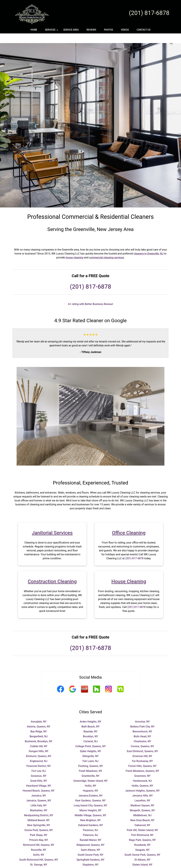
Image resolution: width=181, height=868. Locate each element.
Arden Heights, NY (91, 712)
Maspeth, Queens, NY (142, 801)
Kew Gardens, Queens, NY (90, 791)
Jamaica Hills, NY (142, 786)
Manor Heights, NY (90, 801)
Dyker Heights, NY (91, 741)
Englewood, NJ (39, 751)
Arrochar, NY (142, 712)
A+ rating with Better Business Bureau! (91, 294)
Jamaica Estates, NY (91, 786)
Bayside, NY (91, 722)
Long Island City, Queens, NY (90, 796)
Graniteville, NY (91, 766)
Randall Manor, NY (90, 830)
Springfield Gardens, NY (90, 850)
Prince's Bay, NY (39, 830)
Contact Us (144, 30)
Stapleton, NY (91, 855)
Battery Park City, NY (142, 717)
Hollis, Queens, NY (142, 776)
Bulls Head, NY (142, 727)
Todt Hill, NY (39, 865)
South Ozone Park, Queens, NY (142, 845)
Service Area (71, 30)
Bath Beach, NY (90, 717)
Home (34, 30)
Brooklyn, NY (90, 727)
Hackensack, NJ (142, 771)
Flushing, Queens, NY (90, 756)
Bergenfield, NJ (39, 727)
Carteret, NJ (90, 732)
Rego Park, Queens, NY (142, 830)
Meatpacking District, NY (39, 806)
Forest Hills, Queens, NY (142, 756)
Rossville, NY (39, 840)
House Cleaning (129, 572)
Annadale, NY (39, 712)
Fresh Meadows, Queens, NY (142, 761)
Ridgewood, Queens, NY (90, 835)
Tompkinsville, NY (90, 865)
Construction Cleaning (52, 572)
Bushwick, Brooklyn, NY (39, 732)
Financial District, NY (39, 756)
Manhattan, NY (39, 801)
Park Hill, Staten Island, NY (142, 820)
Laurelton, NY (142, 791)
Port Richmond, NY (142, 825)
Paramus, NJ (90, 820)
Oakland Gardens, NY (91, 815)
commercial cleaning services (107, 248)
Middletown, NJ (142, 806)
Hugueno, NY (90, 781)
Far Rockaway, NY (142, 751)
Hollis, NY (90, 776)
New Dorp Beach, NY (142, 811)
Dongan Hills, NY (39, 741)
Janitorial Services (52, 523)
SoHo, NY (39, 845)
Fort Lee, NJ (39, 761)
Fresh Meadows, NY (90, 761)
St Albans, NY (142, 850)
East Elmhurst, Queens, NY (142, 741)
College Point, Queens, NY (90, 737)
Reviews (91, 30)
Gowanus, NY (39, 766)
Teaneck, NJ (142, 860)
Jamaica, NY (39, 786)
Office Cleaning (129, 523)
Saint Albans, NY (91, 840)
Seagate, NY (142, 840)
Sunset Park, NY (91, 860)
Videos (125, 30)
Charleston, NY (142, 732)
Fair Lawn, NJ (91, 751)
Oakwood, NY (142, 815)
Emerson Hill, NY (142, 746)
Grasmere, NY (142, 766)
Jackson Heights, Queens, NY (142, 781)
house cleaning (74, 248)
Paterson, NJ (90, 825)
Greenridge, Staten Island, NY (91, 771)
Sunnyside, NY (39, 860)
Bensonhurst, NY (142, 722)
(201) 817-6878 (149, 13)
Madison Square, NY (142, 796)
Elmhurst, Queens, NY (39, 746)
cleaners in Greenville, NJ (149, 244)
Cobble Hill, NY (39, 737)
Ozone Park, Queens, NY (39, 820)
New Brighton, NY (90, 811)
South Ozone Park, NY (91, 845)
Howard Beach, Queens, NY (39, 781)
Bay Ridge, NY (39, 722)
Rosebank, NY (142, 835)
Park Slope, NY (39, 825)
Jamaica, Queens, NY (39, 791)
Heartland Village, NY (39, 776)
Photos (108, 30)
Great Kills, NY (39, 771)
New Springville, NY (39, 815)
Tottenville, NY (142, 865)
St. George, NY (39, 855)
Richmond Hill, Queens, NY (39, 835)
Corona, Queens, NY (142, 737)
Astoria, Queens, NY (39, 717)
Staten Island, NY (142, 855)
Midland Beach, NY (39, 811)
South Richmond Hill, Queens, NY (39, 850)
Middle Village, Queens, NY (90, 806)
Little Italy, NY (39, 796)
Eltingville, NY (90, 746)
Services (52, 31)
